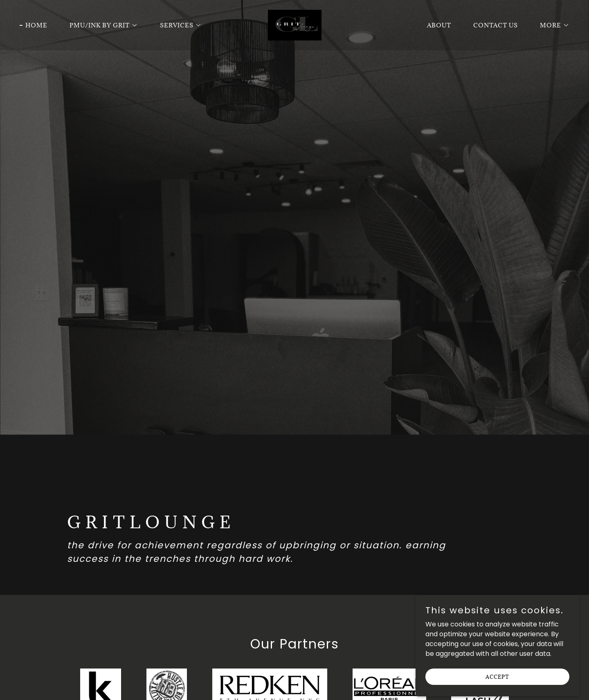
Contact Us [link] (496, 25)
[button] (101, 25)
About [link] (439, 25)
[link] (294, 25)
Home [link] (36, 25)
